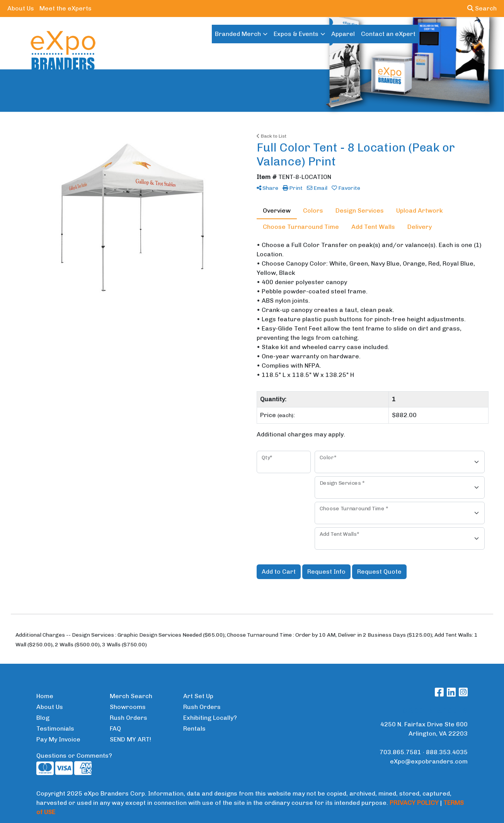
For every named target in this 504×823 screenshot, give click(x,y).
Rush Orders (129, 718)
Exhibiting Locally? (210, 718)
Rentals (194, 728)
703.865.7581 (400, 752)
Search (482, 8)
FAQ (115, 728)
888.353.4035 (447, 752)
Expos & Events (296, 34)
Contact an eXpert (388, 34)
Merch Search (131, 696)
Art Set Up (198, 696)
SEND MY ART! (130, 739)
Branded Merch (238, 34)
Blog (43, 718)
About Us (21, 8)
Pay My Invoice (58, 739)
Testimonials (55, 728)
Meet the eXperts (66, 8)
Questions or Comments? (74, 756)
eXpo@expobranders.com (429, 761)
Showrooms (128, 707)
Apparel (343, 34)
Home (45, 696)
